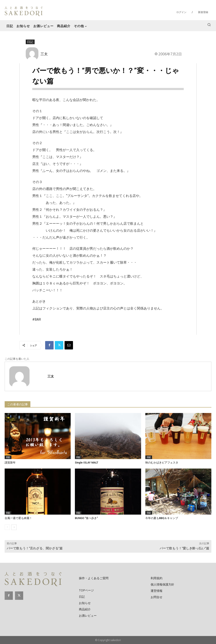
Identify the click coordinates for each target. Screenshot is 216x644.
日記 (30, 42)
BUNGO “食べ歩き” (86, 518)
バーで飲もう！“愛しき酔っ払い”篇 (184, 548)
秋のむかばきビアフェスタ (162, 463)
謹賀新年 (10, 463)
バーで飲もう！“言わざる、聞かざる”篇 (35, 548)
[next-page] (14, 527)
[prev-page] (7, 527)
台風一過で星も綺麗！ (18, 518)
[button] (209, 25)
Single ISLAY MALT (87, 463)
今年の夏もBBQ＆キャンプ (162, 518)
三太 (44, 54)
